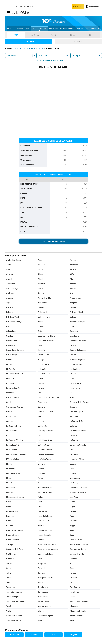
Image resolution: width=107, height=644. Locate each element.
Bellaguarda (43, 312)
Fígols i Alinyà (75, 388)
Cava (40, 345)
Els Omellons (75, 369)
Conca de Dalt (44, 355)
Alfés (72, 274)
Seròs (40, 559)
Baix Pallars (43, 303)
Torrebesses (43, 587)
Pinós (72, 516)
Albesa (9, 269)
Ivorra (40, 416)
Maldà (40, 478)
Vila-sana (42, 620)
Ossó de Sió (43, 511)
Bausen (73, 307)
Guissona (73, 407)
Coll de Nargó (12, 355)
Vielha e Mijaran (44, 606)
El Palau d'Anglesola (78, 360)
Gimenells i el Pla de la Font (49, 398)
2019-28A (35, 35)
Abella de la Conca (14, 260)
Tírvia (8, 582)
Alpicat (41, 288)
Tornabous (10, 587)
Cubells (9, 360)
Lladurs (73, 464)
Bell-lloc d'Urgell (13, 317)
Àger (40, 260)
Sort (71, 563)
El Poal (9, 364)
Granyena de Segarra (15, 407)
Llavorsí (41, 469)
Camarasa (74, 331)
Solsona (9, 563)
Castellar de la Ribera (46, 336)
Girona (34, 635)
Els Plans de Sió (44, 374)
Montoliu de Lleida (45, 492)
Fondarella (10, 393)
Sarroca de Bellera (45, 554)
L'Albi (40, 435)
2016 (53, 35)
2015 (72, 35)
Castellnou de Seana (46, 341)
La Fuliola (73, 426)
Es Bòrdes (42, 379)
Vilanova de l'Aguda (46, 616)
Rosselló (41, 540)
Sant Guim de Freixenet (79, 544)
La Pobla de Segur (45, 440)
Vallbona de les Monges (15, 601)
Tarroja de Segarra (45, 578)
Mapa (52, 29)
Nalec (40, 497)
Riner (72, 535)
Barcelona (14, 635)
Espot (72, 379)
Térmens (73, 578)
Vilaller (9, 611)
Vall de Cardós (44, 601)
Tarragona (73, 635)
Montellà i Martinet (45, 488)
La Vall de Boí (11, 450)
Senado (78, 42)
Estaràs (41, 383)
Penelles (73, 511)
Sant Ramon (11, 554)
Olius (40, 507)
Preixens (10, 526)
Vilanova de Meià (76, 616)
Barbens (10, 307)
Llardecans (11, 469)
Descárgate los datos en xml (54, 241)
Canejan (9, 336)
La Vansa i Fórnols (45, 450)
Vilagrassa (74, 606)
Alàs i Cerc (42, 265)
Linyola (9, 464)
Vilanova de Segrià (14, 620)
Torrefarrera (75, 587)
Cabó (40, 331)
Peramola (10, 516)
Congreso (29, 42)
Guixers (9, 412)
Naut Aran (74, 497)
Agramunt (74, 260)
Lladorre (41, 464)
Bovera (73, 326)
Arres (72, 293)
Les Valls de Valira (77, 459)
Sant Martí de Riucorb (78, 549)
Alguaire (41, 279)
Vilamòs (41, 611)
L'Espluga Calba (12, 459)
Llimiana (41, 473)
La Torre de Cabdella (78, 445)
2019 (16, 35)
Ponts (8, 521)
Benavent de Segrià (77, 322)
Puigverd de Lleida (45, 530)
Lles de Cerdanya (13, 473)
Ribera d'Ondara (13, 535)
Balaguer (73, 303)
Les (71, 450)
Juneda (41, 421)
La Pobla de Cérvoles (14, 440)
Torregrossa (43, 592)
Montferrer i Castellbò (78, 488)
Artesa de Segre (76, 298)
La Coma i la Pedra (14, 426)
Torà (72, 582)
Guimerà (41, 407)
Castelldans (74, 336)
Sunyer (73, 568)
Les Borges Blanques (46, 454)
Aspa (8, 303)
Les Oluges (74, 454)
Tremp (72, 597)
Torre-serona (43, 597)
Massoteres (11, 483)
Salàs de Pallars (76, 540)
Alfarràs (41, 274)
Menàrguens (43, 483)
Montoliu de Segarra (78, 492)
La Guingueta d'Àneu (78, 431)
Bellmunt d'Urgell (45, 317)
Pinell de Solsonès (45, 516)
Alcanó (41, 269)
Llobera (73, 473)
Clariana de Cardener (78, 350)
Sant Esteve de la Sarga (47, 544)
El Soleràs (42, 369)
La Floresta (42, 426)
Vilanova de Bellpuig (78, 611)
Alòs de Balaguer (13, 288)
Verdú (9, 606)
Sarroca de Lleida (77, 554)
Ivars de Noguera (76, 412)
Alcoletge (10, 274)
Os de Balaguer (12, 511)
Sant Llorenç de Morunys (48, 549)
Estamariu (10, 383)
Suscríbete (77, 6)
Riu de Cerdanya (13, 540)
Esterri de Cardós (13, 388)
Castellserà (11, 345)
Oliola (8, 507)
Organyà (73, 507)
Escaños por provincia (65, 29)
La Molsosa (74, 435)
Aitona (9, 265)
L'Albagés (10, 435)
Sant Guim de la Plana (15, 549)
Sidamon (73, 559)
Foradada (42, 393)
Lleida (72, 469)
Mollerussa (11, 488)
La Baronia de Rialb (77, 421)
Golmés (73, 398)
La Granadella (12, 431)
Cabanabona (11, 331)
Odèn (40, 502)
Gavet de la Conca (13, 398)
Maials (9, 478)
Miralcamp (74, 483)
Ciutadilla (42, 350)
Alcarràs (73, 269)
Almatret (41, 284)
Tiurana (41, 582)
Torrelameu (74, 592)
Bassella (41, 307)
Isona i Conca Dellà (45, 412)
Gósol (8, 402)
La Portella (74, 440)
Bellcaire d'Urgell (76, 312)
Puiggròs (73, 526)
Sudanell (41, 568)
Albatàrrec (74, 265)
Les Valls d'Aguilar (45, 459)
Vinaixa (73, 620)
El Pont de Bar (44, 364)
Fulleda (73, 393)
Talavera (41, 573)
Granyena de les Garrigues (80, 402)
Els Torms (74, 374)
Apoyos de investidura (87, 29)
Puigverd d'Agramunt (14, 530)
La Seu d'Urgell (44, 445)
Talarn (9, 573)
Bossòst (41, 326)
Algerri (9, 279)
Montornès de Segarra (15, 497)
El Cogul (41, 360)
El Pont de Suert (76, 364)
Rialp (72, 530)
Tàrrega (73, 573)
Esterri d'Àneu (75, 383)
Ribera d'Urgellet (45, 535)
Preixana (73, 521)
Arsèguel (10, 298)
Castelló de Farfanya (78, 341)
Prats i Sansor (44, 521)
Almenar (73, 284)
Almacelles (11, 284)
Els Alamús (11, 369)
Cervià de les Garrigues (15, 350)
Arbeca (41, 293)
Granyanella (43, 402)
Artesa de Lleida (44, 298)
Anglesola (10, 293)
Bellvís (41, 322)
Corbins (73, 355)
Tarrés (9, 578)
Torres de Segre (13, 597)
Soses (9, 568)
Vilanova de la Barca (14, 616)
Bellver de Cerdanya (14, 322)
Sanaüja (9, 544)
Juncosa (10, 421)
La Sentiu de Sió (13, 445)
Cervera (73, 345)
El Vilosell (10, 379)
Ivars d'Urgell (11, 416)
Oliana (72, 502)
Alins (72, 279)
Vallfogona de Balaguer (79, 601)
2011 (91, 35)
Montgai (9, 492)
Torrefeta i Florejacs (14, 592)
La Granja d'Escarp (45, 431)
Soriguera (42, 563)
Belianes (10, 312)
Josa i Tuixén (75, 416)
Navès (9, 502)
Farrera (41, 388)
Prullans (41, 526)
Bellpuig (73, 317)
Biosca (9, 326)
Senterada (10, 559)
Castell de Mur (12, 341)
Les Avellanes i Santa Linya (17, 454)
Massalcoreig (75, 478)
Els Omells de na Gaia (15, 374)
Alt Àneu (73, 288)
